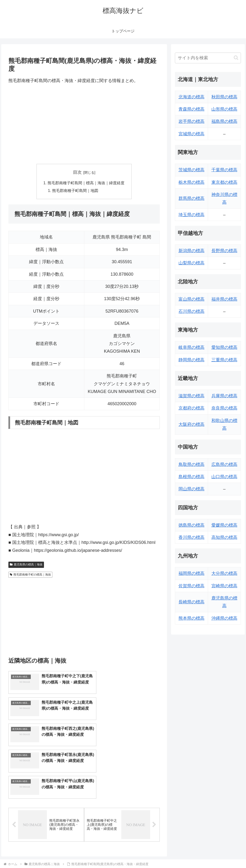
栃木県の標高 (191, 182)
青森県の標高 (191, 109)
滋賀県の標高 (191, 396)
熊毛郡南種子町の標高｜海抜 (30, 575)
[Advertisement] (84, 124)
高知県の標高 (224, 537)
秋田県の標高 (224, 97)
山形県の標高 (224, 109)
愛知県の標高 (224, 347)
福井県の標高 (224, 299)
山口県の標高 (224, 477)
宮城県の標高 (191, 134)
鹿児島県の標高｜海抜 (26, 565)
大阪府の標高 (191, 424)
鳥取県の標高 (191, 464)
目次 (77, 172)
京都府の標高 (191, 408)
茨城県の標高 (191, 170)
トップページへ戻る (188, 853)
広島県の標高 (224, 464)
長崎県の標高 (191, 602)
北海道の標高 (191, 97)
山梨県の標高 (191, 263)
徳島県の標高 (191, 525)
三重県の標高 (224, 360)
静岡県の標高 (191, 360)
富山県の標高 (191, 299)
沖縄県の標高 (224, 618)
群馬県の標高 (191, 198)
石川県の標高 (191, 311)
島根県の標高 (191, 477)
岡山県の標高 (191, 489)
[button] (236, 58)
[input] (208, 58)
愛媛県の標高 (224, 525)
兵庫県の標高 (224, 396)
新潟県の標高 (191, 251)
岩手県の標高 (191, 121)
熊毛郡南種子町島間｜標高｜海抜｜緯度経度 (86, 183)
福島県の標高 (224, 121)
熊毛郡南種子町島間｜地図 (75, 191)
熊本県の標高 (191, 618)
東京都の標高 (224, 182)
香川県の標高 (191, 537)
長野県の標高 (224, 251)
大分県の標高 (224, 573)
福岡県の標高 (191, 573)
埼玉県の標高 (191, 215)
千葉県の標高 (224, 170)
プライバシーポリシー (225, 853)
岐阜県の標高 (191, 347)
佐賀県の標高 (191, 586)
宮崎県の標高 (224, 586)
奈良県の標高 (224, 408)
